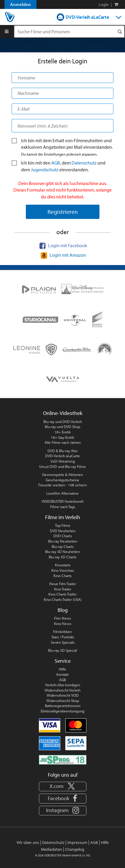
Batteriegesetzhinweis (63, 706)
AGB (56, 163)
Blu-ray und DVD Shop (62, 427)
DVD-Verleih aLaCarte (87, 17)
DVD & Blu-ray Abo (62, 451)
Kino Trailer (63, 589)
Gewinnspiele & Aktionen (62, 474)
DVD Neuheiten (63, 531)
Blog (63, 610)
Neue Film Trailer (63, 584)
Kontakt (62, 674)
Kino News (63, 623)
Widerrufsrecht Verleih (62, 690)
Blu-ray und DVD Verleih (63, 422)
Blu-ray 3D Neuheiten (62, 551)
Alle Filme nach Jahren (63, 442)
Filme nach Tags (63, 507)
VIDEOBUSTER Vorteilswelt (62, 501)
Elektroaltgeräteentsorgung (62, 711)
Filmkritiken (62, 632)
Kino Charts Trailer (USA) (63, 599)
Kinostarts (63, 565)
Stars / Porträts (63, 637)
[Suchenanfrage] (69, 32)
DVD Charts (63, 536)
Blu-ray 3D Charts (62, 557)
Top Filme (63, 525)
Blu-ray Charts (63, 546)
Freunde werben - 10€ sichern (62, 485)
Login (104, 4)
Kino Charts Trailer (62, 594)
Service (63, 661)
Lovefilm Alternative (62, 493)
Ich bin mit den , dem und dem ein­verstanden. (58, 166)
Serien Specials (63, 642)
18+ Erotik (62, 432)
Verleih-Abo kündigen (63, 685)
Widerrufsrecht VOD (63, 695)
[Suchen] (120, 32)
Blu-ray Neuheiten (63, 541)
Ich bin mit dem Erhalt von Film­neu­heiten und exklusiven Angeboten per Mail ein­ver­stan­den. (62, 147)
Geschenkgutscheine (62, 480)
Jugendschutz (45, 170)
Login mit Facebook (62, 245)
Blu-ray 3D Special (62, 650)
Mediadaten (52, 849)
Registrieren (63, 212)
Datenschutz (84, 163)
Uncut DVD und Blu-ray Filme (62, 466)
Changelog (75, 849)
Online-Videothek (63, 413)
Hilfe (62, 669)
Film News (62, 618)
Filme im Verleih (63, 517)
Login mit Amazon (63, 255)
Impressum (77, 842)
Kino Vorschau (63, 570)
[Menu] (7, 32)
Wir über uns (28, 842)
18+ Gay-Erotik (62, 437)
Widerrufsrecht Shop (63, 701)
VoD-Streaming (63, 461)
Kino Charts (62, 576)
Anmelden (20, 4)
